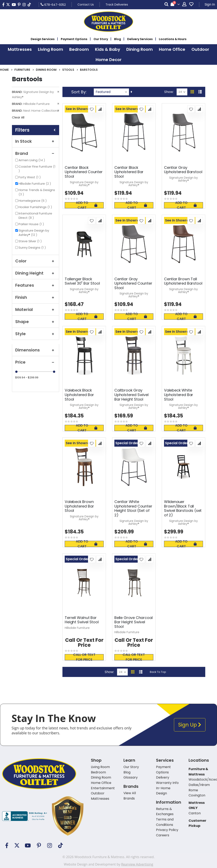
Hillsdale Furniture (35, 184)
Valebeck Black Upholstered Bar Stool (79, 395)
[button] (92, 109)
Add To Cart (87, 205)
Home (4, 70)
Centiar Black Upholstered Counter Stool (84, 172)
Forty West (30, 177)
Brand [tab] (36, 153)
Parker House (32, 224)
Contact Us (86, 5)
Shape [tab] (36, 322)
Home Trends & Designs (37, 192)
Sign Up (190, 725)
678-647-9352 (53, 5)
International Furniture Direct (35, 216)
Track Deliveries (117, 5)
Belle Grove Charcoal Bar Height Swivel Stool (133, 622)
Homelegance (33, 201)
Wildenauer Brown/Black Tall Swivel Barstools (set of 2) (183, 508)
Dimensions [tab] (36, 350)
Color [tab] (36, 261)
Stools (68, 70)
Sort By (79, 92)
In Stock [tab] (36, 141)
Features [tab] (36, 285)
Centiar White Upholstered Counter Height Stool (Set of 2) (133, 508)
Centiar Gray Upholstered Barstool (183, 170)
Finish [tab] (36, 297)
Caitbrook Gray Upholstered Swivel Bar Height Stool (131, 395)
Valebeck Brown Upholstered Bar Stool (79, 506)
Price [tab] (36, 362)
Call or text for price (84, 657)
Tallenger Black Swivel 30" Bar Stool (82, 281)
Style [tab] (36, 334)
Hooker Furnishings (36, 207)
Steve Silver (31, 241)
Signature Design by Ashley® (34, 233)
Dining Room (46, 70)
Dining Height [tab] (36, 273)
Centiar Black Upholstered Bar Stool (129, 172)
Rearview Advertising (137, 864)
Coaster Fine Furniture (37, 169)
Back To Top (158, 672)
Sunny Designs (33, 247)
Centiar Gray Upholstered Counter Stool (133, 283)
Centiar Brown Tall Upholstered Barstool (183, 281)
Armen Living (32, 160)
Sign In (210, 4)
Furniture (22, 70)
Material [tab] (36, 309)
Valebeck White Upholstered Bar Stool (179, 395)
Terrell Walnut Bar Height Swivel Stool (82, 620)
